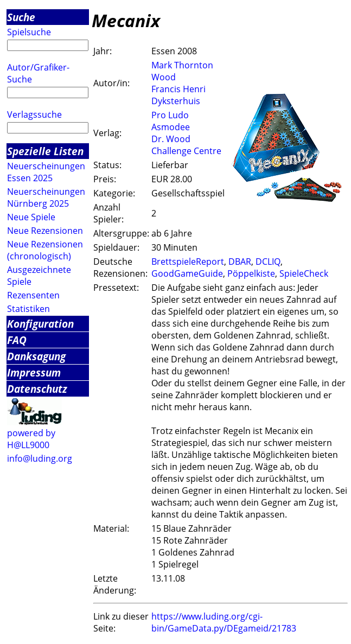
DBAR (240, 262)
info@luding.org (40, 458)
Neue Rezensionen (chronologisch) (45, 250)
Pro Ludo (170, 115)
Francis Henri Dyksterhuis (178, 95)
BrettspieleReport (188, 262)
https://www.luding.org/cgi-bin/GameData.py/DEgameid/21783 (224, 622)
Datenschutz (37, 389)
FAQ (17, 340)
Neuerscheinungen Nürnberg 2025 (46, 197)
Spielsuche (29, 32)
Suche (21, 17)
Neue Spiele (31, 217)
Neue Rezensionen (45, 231)
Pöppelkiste (251, 273)
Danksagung (36, 356)
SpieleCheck (304, 273)
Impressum (34, 372)
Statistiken (28, 309)
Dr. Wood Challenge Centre (186, 145)
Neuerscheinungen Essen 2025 (46, 172)
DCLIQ (268, 262)
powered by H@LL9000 (31, 439)
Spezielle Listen (45, 151)
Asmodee (171, 127)
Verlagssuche (34, 114)
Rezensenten (33, 295)
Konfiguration (40, 324)
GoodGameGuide (187, 273)
